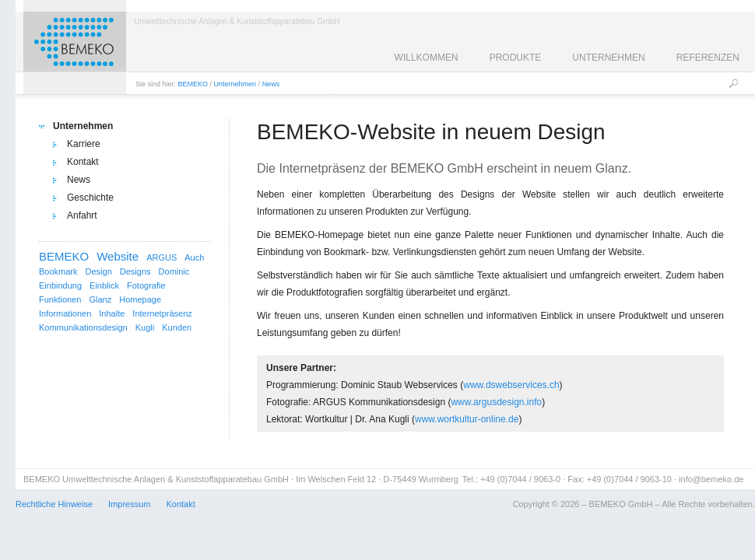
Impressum (129, 504)
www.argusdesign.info (496, 402)
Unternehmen (235, 84)
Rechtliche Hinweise (54, 504)
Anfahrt (82, 215)
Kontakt (83, 162)
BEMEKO (193, 84)
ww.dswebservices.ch (515, 385)
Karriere (84, 144)
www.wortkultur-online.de (467, 419)
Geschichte (90, 198)
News (271, 84)
